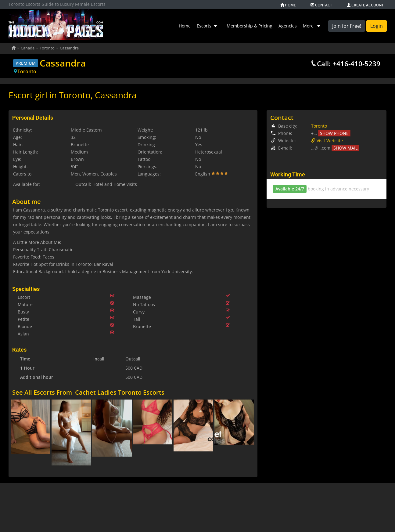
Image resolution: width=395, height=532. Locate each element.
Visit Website (327, 141)
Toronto (27, 71)
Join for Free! (347, 26)
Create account (365, 5)
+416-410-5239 (356, 63)
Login (377, 26)
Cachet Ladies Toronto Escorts (120, 389)
